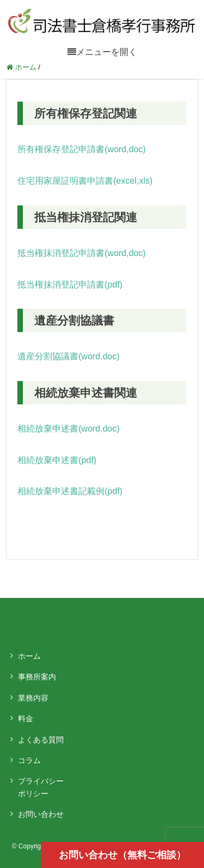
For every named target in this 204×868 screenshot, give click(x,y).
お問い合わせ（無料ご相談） (122, 855)
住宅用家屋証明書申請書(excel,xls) (85, 181)
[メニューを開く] (102, 52)
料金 (26, 719)
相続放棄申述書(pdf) (57, 460)
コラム (29, 760)
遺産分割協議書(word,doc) (69, 356)
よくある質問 (41, 740)
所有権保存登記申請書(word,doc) (82, 149)
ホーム (29, 656)
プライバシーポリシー (41, 787)
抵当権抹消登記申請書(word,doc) (82, 253)
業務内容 (33, 698)
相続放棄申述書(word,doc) (69, 429)
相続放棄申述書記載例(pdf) (70, 491)
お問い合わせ (41, 814)
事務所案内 (37, 677)
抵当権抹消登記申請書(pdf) (70, 285)
